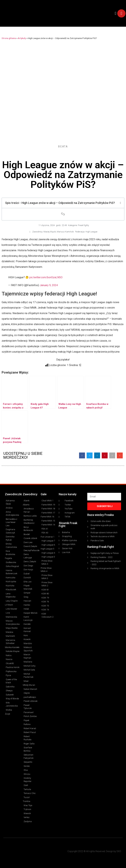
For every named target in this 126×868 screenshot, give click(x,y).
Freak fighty (83, 225)
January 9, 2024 (49, 285)
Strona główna (9, 38)
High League (91, 232)
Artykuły (22, 38)
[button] (115, 13)
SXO (119, 851)
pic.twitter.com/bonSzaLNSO (46, 277)
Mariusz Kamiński (65, 232)
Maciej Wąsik (50, 232)
